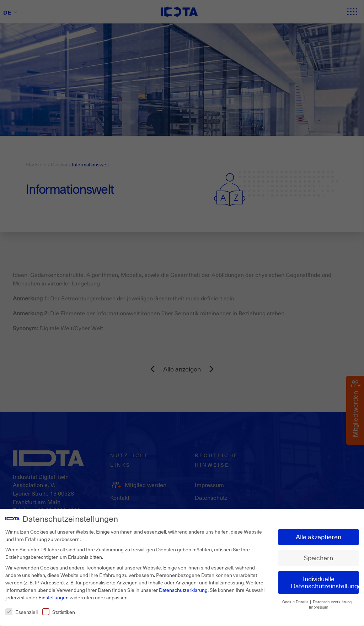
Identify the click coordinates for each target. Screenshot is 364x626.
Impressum (319, 604)
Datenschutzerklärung (183, 587)
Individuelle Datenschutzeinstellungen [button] (325, 579)
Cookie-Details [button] (296, 599)
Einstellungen (53, 595)
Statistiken (59, 609)
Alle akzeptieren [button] (318, 534)
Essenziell (22, 609)
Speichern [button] (318, 555)
